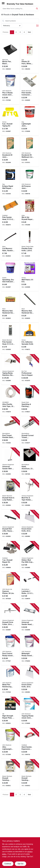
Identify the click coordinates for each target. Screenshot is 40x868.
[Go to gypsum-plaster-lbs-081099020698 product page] (10, 588)
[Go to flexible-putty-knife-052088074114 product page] (30, 245)
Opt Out (20, 864)
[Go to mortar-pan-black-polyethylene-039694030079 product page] (10, 58)
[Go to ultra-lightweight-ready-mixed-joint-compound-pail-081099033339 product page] (10, 743)
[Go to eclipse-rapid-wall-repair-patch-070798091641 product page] (10, 183)
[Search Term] (20, 9)
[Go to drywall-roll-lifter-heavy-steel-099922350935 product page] (10, 525)
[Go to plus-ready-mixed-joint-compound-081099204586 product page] (10, 89)
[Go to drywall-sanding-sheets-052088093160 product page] (30, 775)
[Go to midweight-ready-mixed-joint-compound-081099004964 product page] (30, 650)
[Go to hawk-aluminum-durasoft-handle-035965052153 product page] (30, 463)
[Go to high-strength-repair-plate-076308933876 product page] (10, 712)
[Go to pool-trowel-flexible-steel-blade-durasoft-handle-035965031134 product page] (10, 432)
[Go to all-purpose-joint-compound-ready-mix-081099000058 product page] (30, 183)
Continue (8, 864)
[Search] (37, 8)
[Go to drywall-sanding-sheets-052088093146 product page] (10, 775)
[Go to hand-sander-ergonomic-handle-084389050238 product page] (30, 743)
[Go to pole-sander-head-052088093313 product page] (10, 338)
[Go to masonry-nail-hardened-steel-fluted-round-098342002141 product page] (30, 307)
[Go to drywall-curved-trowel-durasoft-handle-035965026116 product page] (30, 432)
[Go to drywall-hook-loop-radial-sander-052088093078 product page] (10, 494)
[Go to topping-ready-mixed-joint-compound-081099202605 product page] (30, 712)
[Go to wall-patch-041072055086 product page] (30, 276)
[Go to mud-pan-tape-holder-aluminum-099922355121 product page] (30, 494)
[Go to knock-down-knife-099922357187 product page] (30, 681)
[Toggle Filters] (37, 26)
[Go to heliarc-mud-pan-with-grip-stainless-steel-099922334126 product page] (30, 556)
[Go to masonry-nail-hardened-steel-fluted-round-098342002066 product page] (10, 307)
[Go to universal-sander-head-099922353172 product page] (30, 619)
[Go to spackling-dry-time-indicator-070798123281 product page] (10, 276)
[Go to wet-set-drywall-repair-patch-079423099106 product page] (30, 214)
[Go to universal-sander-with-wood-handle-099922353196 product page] (10, 463)
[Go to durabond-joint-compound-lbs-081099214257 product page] (10, 151)
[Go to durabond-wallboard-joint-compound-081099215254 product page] (30, 151)
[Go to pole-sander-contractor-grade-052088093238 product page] (30, 89)
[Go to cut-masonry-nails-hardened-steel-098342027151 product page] (10, 245)
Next (29, 32)
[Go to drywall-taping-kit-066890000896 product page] (10, 120)
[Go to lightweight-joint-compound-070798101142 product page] (30, 120)
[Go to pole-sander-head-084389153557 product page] (10, 214)
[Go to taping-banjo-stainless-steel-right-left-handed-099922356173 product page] (10, 370)
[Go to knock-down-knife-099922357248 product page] (30, 525)
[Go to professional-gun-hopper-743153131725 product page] (30, 370)
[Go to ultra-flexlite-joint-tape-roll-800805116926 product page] (10, 401)
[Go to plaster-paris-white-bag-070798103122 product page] (30, 58)
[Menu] (3, 3)
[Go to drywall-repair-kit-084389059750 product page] (10, 556)
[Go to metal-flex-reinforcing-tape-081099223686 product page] (10, 681)
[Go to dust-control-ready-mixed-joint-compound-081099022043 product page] (10, 650)
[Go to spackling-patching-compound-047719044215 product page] (30, 401)
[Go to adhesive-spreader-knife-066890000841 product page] (30, 338)
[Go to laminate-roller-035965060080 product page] (30, 588)
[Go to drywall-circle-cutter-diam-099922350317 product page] (10, 619)
